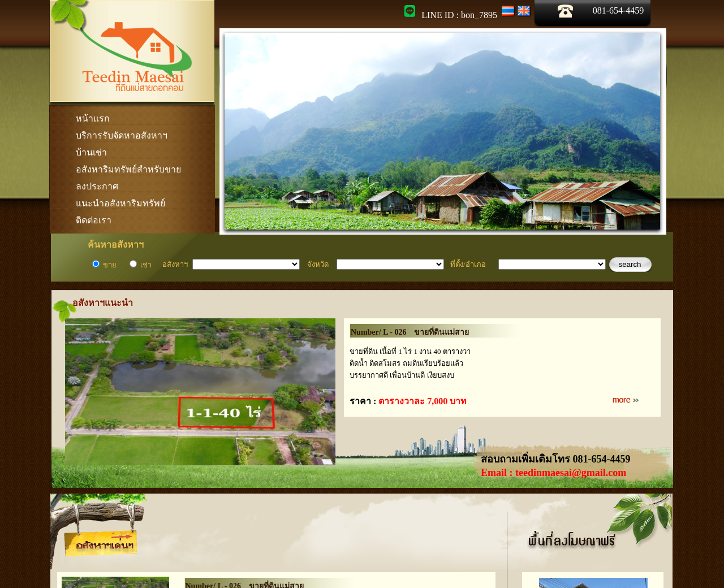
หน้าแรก (93, 118)
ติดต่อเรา (94, 220)
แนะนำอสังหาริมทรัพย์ (120, 203)
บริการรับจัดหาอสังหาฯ (122, 135)
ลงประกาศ (97, 186)
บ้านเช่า (91, 152)
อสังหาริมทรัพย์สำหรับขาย (128, 169)
